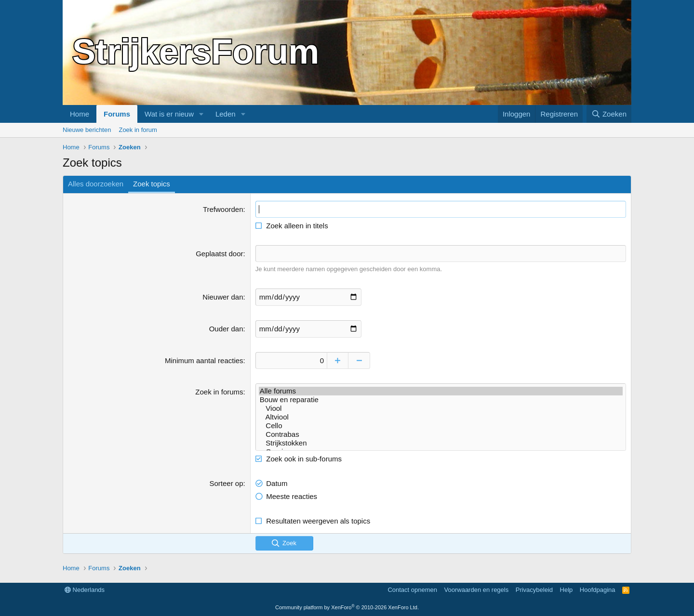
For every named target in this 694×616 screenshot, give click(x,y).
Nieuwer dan (223, 296)
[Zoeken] (609, 114)
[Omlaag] (360, 360)
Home (80, 114)
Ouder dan (226, 328)
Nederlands (85, 589)
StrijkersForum (196, 52)
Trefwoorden (223, 209)
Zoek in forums (219, 391)
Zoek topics (152, 184)
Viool (441, 408)
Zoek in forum (138, 130)
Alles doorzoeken (96, 184)
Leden (226, 114)
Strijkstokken (441, 443)
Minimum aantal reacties (204, 360)
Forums (117, 114)
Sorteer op (227, 483)
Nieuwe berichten (87, 130)
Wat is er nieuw (169, 114)
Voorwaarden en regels (477, 589)
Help (567, 589)
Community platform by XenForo (347, 607)
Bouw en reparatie (441, 399)
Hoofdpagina (598, 589)
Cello (441, 425)
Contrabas (441, 434)
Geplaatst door (219, 254)
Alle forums (441, 391)
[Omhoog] (339, 360)
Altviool (441, 417)
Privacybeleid (534, 589)
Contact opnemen (412, 589)
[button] (201, 114)
